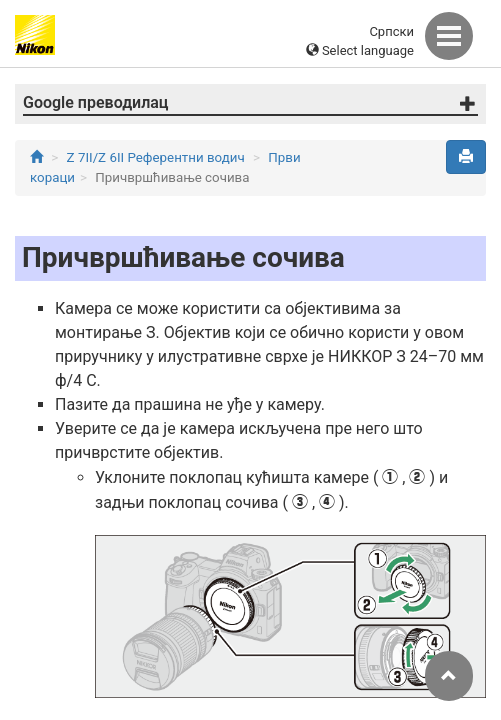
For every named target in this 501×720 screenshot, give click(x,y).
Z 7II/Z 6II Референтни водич (156, 157)
